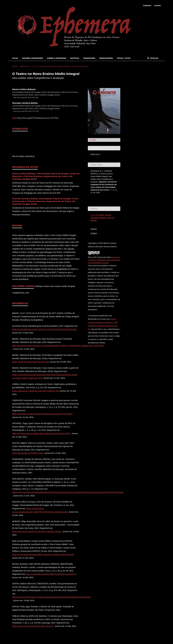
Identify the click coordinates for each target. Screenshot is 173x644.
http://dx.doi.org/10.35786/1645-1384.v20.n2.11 (33, 626)
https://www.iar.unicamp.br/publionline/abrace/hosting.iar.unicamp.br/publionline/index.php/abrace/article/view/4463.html (68, 492)
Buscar (154, 58)
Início (15, 66)
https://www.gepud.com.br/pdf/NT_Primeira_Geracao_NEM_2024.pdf (43, 554)
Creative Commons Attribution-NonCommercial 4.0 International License (104, 260)
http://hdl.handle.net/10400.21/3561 (28, 453)
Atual (15, 58)
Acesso (158, 5)
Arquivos (25, 66)
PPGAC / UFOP (124, 58)
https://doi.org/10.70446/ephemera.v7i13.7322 (38, 118)
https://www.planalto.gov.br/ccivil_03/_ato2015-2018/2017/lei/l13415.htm (44, 329)
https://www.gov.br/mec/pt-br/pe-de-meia (31, 362)
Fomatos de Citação (100, 198)
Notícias (75, 58)
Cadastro (147, 5)
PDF (94, 140)
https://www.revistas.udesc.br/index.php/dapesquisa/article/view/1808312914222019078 (52, 597)
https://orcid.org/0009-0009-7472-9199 (26, 111)
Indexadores (106, 58)
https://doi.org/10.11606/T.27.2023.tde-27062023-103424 (37, 531)
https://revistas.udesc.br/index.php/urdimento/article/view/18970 (41, 433)
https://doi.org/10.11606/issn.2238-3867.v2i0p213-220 (36, 391)
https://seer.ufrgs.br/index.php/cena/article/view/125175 (51, 574)
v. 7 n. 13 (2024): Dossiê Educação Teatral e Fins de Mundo (60, 66)
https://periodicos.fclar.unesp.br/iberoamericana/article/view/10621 (42, 414)
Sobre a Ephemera (57, 58)
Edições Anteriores (33, 58)
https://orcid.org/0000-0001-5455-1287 (26, 98)
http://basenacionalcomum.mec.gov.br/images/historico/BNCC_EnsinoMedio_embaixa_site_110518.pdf (58, 346)
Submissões (89, 58)
